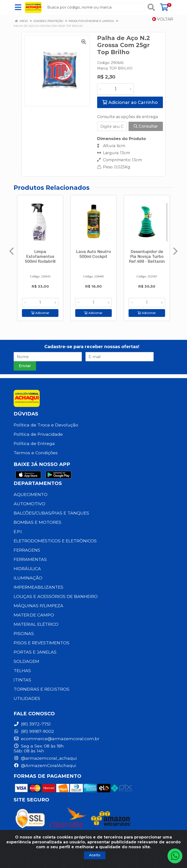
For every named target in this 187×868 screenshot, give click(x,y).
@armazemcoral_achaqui (45, 758)
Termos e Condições (36, 453)
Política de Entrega (34, 443)
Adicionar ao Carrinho (130, 102)
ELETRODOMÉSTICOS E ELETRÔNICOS (55, 541)
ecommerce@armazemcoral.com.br (56, 739)
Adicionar (40, 313)
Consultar (146, 126)
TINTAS (22, 680)
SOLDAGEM (26, 661)
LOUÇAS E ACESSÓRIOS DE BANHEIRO (56, 596)
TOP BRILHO (121, 68)
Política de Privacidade (38, 434)
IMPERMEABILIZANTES (38, 587)
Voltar (163, 19)
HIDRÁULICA (27, 569)
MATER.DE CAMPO (34, 615)
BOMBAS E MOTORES (37, 522)
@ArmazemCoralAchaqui (45, 765)
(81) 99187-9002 (34, 731)
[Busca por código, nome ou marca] (94, 7)
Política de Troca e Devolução (46, 425)
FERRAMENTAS (30, 559)
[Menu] (18, 7)
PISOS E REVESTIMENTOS (42, 643)
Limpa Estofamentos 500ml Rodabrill (40, 256)
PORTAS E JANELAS (35, 652)
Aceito (95, 855)
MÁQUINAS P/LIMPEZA (38, 606)
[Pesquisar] (151, 7)
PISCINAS (24, 633)
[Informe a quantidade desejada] (115, 89)
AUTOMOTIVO (29, 504)
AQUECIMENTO (31, 494)
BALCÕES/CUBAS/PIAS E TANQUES (51, 513)
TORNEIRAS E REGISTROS (42, 689)
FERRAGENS (27, 550)
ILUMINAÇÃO (28, 578)
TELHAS (22, 671)
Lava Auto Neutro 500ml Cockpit (93, 254)
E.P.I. (18, 531)
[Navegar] (12, 251)
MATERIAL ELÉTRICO (36, 624)
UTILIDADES (27, 698)
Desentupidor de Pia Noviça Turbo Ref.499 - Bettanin (147, 256)
